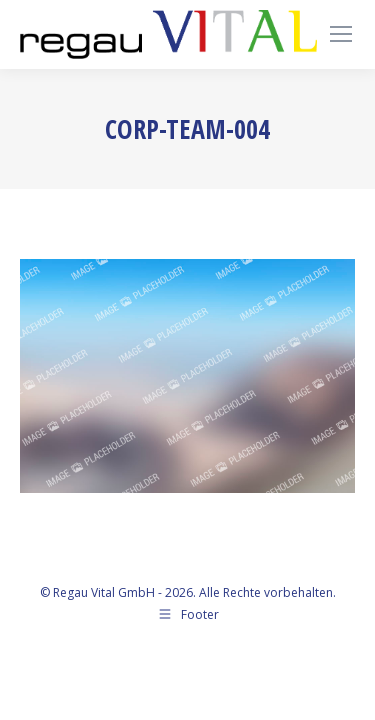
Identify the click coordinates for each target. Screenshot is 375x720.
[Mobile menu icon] (341, 34)
